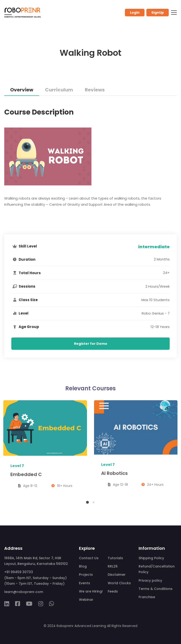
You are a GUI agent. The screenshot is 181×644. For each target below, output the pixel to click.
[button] (87, 505)
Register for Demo (91, 344)
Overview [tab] (22, 90)
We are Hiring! (91, 591)
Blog (83, 566)
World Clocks (119, 583)
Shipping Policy (151, 558)
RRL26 (113, 566)
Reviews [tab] (95, 90)
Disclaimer (117, 575)
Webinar (86, 600)
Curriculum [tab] (59, 90)
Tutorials (115, 558)
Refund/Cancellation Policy (157, 569)
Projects (86, 575)
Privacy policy (150, 580)
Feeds (113, 591)
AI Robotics (114, 476)
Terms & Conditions (156, 589)
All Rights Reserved (122, 626)
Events (84, 583)
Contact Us (89, 558)
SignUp (158, 13)
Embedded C (26, 477)
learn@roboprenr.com (24, 592)
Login (135, 13)
